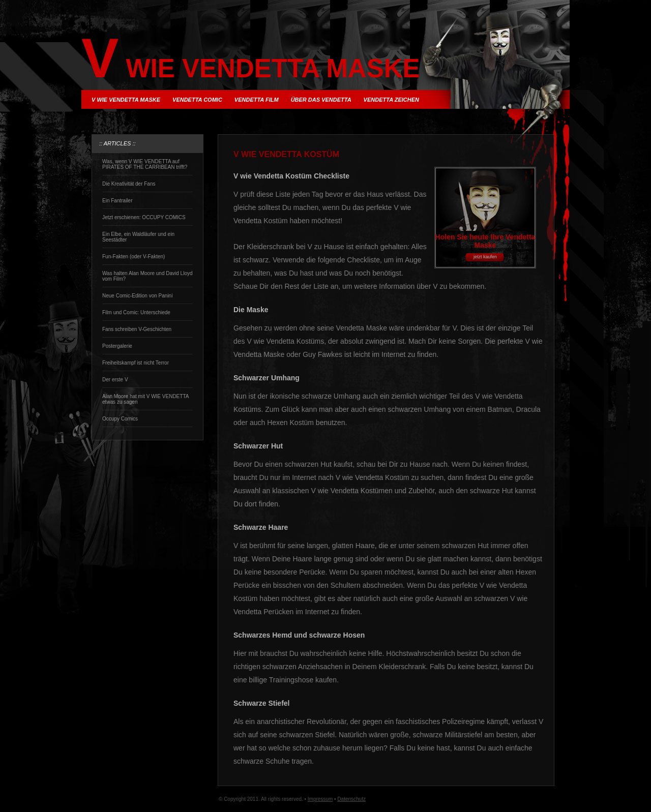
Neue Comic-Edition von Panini (137, 296)
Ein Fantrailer (117, 201)
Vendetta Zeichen (391, 100)
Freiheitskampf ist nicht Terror (136, 363)
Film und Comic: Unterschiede (136, 312)
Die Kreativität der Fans (129, 184)
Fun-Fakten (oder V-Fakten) (134, 257)
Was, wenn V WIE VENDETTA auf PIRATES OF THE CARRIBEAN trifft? (145, 164)
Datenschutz (351, 799)
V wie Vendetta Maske (126, 100)
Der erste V (115, 380)
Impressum (320, 799)
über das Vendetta (321, 100)
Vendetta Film (257, 100)
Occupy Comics (120, 419)
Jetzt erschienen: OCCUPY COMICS (144, 217)
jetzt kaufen (485, 257)
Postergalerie (117, 346)
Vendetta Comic (197, 100)
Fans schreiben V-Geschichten (137, 329)
